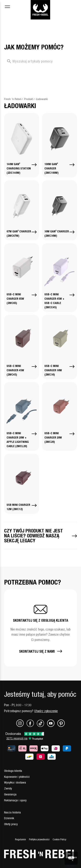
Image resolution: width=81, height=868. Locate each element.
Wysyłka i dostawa (15, 782)
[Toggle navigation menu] (7, 7)
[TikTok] (42, 726)
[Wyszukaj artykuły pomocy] (40, 61)
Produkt (28, 99)
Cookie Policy (59, 839)
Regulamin (20, 839)
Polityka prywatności (39, 839)
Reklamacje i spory (15, 800)
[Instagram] (21, 726)
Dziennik (9, 818)
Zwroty (8, 788)
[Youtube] (52, 726)
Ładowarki (42, 99)
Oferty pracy (11, 824)
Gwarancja (10, 794)
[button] (40, 628)
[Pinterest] (61, 726)
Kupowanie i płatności (17, 777)
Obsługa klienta (13, 771)
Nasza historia (12, 812)
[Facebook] (32, 726)
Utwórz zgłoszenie (46, 711)
